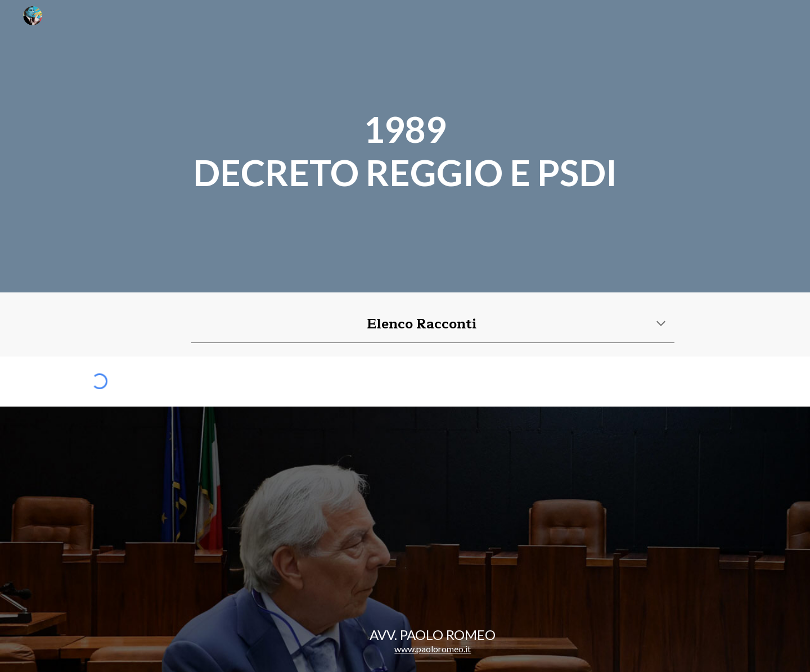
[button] (661, 324)
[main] (405, 146)
